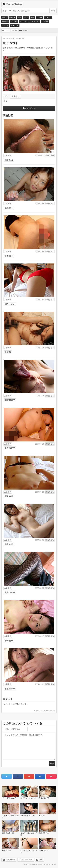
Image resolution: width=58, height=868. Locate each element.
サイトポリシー (27, 860)
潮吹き (26, 17)
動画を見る (30, 108)
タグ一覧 (5, 25)
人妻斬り (16, 96)
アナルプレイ (35, 21)
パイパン (5, 21)
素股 (32, 17)
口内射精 (12, 17)
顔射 (20, 17)
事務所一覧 (15, 25)
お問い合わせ (10, 860)
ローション (24, 21)
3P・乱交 (14, 21)
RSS (41, 860)
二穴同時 (45, 21)
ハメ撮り (40, 17)
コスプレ (48, 17)
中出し (5, 17)
